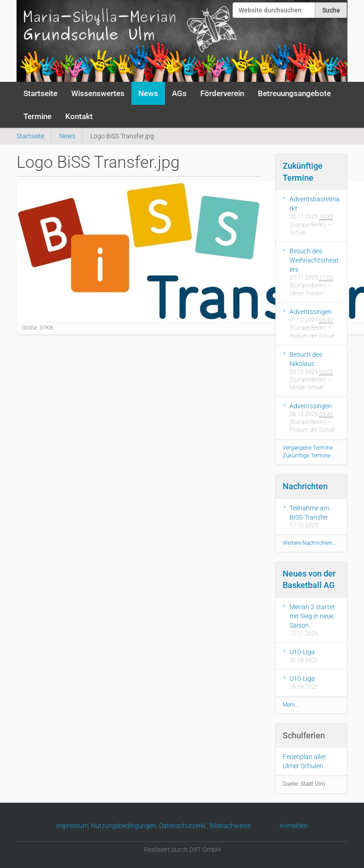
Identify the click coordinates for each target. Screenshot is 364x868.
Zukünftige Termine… (308, 456)
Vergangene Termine (308, 448)
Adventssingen (311, 312)
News (148, 93)
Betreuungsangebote (294, 93)
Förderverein (222, 93)
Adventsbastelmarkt (315, 204)
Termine (37, 116)
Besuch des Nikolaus (306, 359)
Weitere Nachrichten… (309, 543)
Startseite (40, 93)
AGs (179, 93)
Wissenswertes (98, 93)
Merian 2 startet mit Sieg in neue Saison (312, 616)
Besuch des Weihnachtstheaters (314, 260)
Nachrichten (305, 486)
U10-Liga (302, 652)
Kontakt (79, 116)
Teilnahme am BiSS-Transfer (309, 513)
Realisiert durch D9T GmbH (182, 850)
